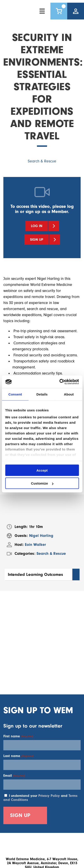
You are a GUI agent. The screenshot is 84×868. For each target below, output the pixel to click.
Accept (42, 470)
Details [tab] (42, 394)
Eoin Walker (35, 545)
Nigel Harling (41, 536)
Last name (18, 756)
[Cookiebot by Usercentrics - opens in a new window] (60, 382)
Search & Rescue (42, 161)
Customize (42, 483)
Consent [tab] (15, 394)
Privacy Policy (49, 796)
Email (14, 776)
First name (18, 736)
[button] (42, 574)
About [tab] (69, 394)
